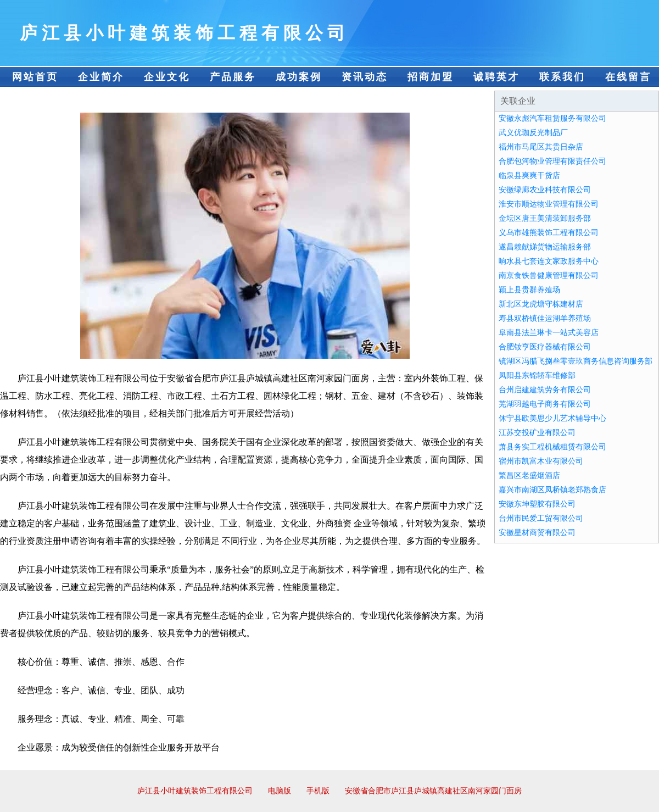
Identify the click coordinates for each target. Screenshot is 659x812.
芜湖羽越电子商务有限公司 (545, 404)
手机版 (318, 791)
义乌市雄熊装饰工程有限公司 (549, 233)
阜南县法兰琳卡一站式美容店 (549, 333)
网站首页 (35, 77)
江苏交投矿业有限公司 (537, 433)
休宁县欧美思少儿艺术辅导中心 (552, 418)
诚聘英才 (496, 77)
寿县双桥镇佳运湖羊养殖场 (545, 318)
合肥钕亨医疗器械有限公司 (545, 347)
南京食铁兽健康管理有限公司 (549, 276)
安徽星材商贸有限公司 (537, 533)
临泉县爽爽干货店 (529, 176)
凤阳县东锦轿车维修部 (537, 376)
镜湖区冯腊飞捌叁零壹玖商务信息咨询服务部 (576, 361)
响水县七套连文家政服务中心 (549, 261)
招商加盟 (431, 77)
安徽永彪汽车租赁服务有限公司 (552, 118)
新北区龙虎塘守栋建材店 (541, 304)
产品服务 (233, 77)
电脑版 (280, 791)
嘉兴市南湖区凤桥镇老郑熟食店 (552, 490)
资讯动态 (365, 77)
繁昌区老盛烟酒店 (529, 475)
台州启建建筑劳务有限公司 (545, 390)
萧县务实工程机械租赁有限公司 (552, 447)
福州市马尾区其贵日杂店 (541, 147)
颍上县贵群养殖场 (529, 290)
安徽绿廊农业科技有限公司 (545, 190)
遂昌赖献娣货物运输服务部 (545, 247)
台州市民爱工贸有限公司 (541, 518)
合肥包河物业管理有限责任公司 (552, 161)
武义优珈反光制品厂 (533, 133)
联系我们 (562, 77)
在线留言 (628, 77)
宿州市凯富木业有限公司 (541, 461)
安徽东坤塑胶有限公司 (537, 504)
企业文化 (167, 77)
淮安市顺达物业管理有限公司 (549, 204)
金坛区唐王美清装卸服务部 (545, 218)
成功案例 (299, 77)
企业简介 (101, 77)
